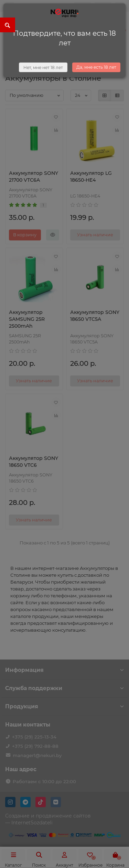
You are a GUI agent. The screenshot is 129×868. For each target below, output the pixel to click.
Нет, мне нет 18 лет (43, 67)
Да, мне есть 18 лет (96, 67)
